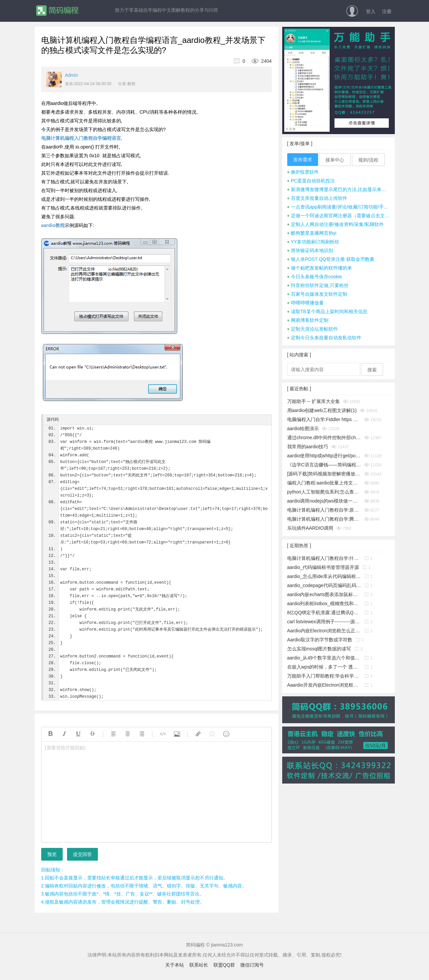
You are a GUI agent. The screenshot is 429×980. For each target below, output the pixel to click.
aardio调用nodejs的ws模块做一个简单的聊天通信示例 (324, 501)
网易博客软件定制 (308, 320)
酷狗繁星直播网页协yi (312, 233)
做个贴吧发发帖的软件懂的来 (320, 268)
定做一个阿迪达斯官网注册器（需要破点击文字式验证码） (339, 216)
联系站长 (199, 965)
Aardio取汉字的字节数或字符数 (320, 640)
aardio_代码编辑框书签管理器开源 (323, 567)
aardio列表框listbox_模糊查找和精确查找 (324, 603)
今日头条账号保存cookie (315, 277)
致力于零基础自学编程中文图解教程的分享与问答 (167, 10)
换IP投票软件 (303, 172)
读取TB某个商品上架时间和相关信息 (327, 311)
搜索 (372, 370)
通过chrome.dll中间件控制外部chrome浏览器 (324, 438)
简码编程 (57, 11)
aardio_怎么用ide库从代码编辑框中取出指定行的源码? (324, 576)
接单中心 (335, 160)
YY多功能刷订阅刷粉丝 (313, 242)
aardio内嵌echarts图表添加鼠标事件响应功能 (324, 594)
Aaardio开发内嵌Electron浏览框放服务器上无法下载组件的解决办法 (324, 685)
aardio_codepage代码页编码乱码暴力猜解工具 (324, 585)
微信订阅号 (252, 965)
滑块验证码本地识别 (310, 250)
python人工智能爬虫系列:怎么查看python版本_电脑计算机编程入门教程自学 (324, 492)
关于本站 (175, 965)
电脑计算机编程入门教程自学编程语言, (82, 138)
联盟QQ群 (224, 965)
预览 (52, 854)
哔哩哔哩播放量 (305, 303)
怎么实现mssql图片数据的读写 (319, 649)
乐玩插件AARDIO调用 (310, 528)
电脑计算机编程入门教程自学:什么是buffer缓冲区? (324, 558)
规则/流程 (368, 160)
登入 (371, 11)
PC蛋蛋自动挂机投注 (311, 181)
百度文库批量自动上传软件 (317, 198)
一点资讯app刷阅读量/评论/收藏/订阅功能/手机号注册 (339, 207)
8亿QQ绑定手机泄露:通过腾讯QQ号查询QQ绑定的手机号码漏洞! (324, 613)
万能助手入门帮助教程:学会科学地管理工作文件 (324, 676)
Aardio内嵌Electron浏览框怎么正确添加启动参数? (324, 631)
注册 (387, 11)
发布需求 (303, 160)
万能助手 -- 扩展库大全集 (314, 401)
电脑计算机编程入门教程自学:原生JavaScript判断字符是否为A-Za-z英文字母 (324, 510)
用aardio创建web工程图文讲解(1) (322, 410)
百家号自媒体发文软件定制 (317, 294)
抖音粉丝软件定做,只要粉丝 (318, 285)
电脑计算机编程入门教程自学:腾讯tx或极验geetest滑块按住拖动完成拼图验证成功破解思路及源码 (324, 519)
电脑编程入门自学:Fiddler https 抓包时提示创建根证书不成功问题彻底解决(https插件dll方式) (324, 419)
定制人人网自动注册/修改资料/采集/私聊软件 (336, 224)
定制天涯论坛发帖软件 (313, 329)
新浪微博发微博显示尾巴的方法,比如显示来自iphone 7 (339, 189)
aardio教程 (53, 225)
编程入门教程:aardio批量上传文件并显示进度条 (324, 483)
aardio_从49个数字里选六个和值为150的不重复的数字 (324, 658)
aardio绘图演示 (303, 428)
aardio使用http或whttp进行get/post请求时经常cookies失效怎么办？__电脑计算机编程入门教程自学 (324, 456)
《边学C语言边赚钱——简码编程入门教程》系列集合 (324, 465)
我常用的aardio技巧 (308, 447)
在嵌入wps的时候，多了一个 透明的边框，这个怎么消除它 (324, 667)
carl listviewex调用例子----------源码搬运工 (324, 622)
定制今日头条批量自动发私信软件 (324, 338)
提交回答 (82, 854)
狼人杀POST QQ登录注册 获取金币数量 (331, 259)
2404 (259, 61)
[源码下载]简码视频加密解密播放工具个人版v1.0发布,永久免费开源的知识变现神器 (324, 474)
